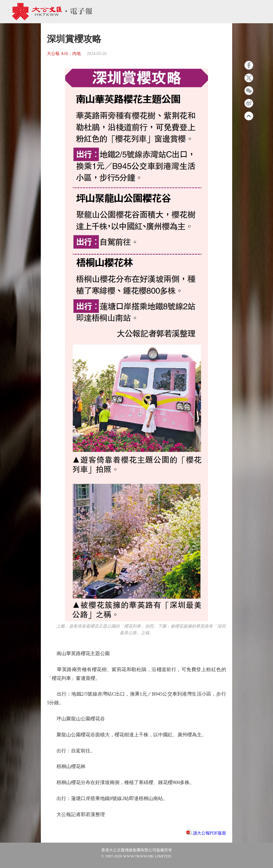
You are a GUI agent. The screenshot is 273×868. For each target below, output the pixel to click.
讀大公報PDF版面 (210, 833)
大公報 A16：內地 (64, 54)
